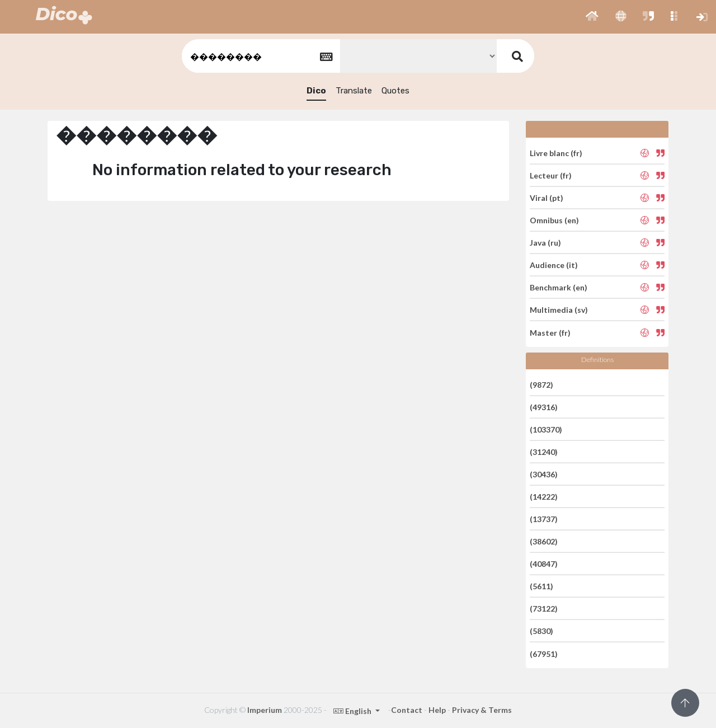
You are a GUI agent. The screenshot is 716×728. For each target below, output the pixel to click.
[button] (592, 17)
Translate (354, 91)
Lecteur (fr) (551, 175)
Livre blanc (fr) (556, 152)
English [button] (353, 711)
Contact (407, 710)
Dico (316, 91)
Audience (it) (554, 265)
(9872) (541, 384)
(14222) (544, 497)
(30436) (544, 474)
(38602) (544, 541)
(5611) (541, 586)
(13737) (544, 519)
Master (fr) (550, 332)
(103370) (546, 429)
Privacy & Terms (482, 710)
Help (437, 710)
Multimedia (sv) (559, 310)
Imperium (265, 710)
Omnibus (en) (554, 220)
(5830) (541, 631)
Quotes (395, 91)
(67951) (544, 653)
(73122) (544, 609)
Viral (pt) (547, 198)
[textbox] (260, 56)
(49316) (544, 407)
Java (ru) (545, 243)
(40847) (544, 564)
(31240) (544, 452)
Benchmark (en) (559, 287)
